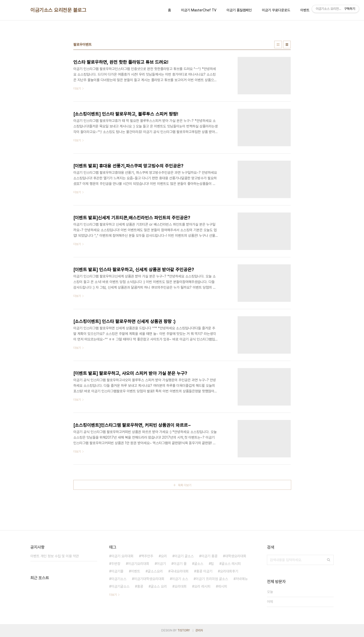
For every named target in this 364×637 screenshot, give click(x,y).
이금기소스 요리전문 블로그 (58, 10)
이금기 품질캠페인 (239, 10)
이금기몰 (117, 571)
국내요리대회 (179, 571)
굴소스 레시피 (231, 564)
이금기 (161, 564)
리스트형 (287, 45)
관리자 (199, 630)
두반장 (116, 564)
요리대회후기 (229, 571)
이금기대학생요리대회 (149, 579)
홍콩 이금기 (204, 571)
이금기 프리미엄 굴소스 (212, 579)
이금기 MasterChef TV (199, 10)
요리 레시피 (202, 586)
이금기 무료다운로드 (276, 10)
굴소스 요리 (159, 586)
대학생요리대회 (236, 556)
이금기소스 (119, 579)
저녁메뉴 (242, 579)
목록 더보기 (185, 485)
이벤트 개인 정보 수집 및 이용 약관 (55, 556)
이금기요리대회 (139, 564)
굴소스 (199, 564)
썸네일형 (278, 45)
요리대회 (180, 586)
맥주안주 (147, 556)
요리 (164, 556)
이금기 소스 (180, 579)
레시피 (222, 586)
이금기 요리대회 (122, 556)
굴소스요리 (155, 571)
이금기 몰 (180, 564)
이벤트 (305, 10)
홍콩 (140, 586)
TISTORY (184, 630)
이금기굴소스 (120, 586)
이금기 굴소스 (184, 556)
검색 (329, 560)
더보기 (113, 595)
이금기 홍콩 (209, 556)
